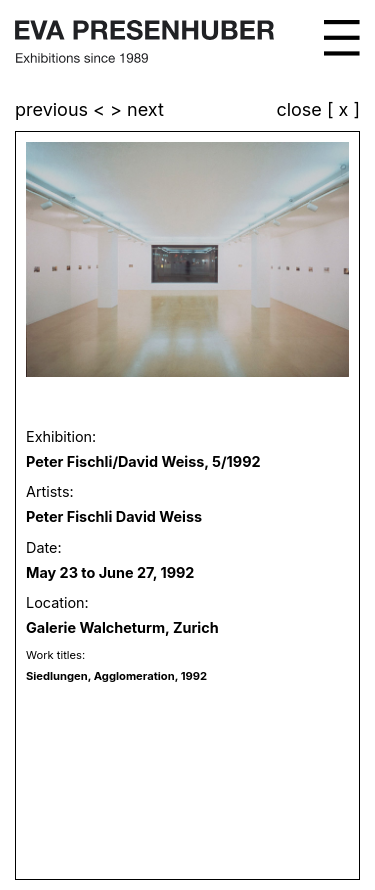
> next (137, 109)
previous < (62, 109)
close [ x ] (318, 110)
